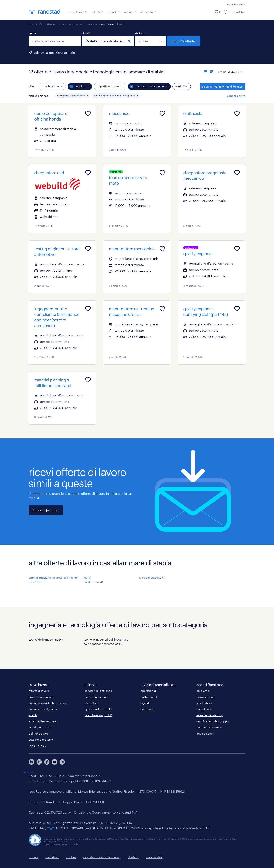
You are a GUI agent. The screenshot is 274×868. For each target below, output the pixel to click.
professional (149, 697)
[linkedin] (31, 762)
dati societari (205, 733)
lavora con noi (206, 697)
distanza (141, 33)
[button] (87, 96)
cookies (71, 857)
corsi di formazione (41, 697)
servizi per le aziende (98, 691)
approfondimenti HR (98, 709)
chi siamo (148, 12)
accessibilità (154, 857)
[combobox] (55, 41)
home (31, 24)
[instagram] (62, 762)
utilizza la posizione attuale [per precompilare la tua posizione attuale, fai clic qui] (54, 53)
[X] (39, 762)
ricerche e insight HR (98, 715)
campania (92, 24)
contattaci (91, 703)
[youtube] (55, 762)
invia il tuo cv (37, 746)
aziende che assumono (44, 721)
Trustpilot (28, 772)
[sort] (235, 69)
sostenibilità (204, 703)
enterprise (147, 709)
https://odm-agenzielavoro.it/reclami (62, 844)
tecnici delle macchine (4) (46, 639)
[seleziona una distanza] (151, 41)
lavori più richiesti (40, 727)
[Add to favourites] (88, 113)
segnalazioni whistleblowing (102, 857)
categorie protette (41, 740)
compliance (204, 709)
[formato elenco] (206, 72)
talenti (97, 12)
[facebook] (47, 762)
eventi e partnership (210, 715)
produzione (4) (93, 582)
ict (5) (87, 577)
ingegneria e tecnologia (71, 24)
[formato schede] (212, 72)
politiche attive (39, 733)
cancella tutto (236, 96)
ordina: (223, 72)
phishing (133, 857)
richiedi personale (96, 697)
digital (145, 703)
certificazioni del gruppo (212, 721)
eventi (33, 715)
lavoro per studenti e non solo (48, 703)
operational (148, 691)
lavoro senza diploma (43, 709)
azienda (113, 12)
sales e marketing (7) (152, 577)
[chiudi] (129, 41)
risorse (130, 12)
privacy (34, 857)
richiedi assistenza (236, 4)
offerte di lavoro (47, 24)
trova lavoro (78, 12)
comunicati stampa (209, 727)
